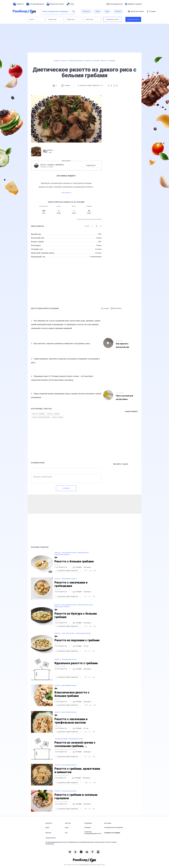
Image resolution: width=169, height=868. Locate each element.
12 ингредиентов (62, 646)
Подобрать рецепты (133, 19)
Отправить (66, 488)
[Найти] (74, 11)
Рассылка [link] (108, 823)
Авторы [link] (68, 823)
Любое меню (94, 19)
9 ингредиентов (62, 778)
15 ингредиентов (62, 804)
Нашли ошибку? (131, 411)
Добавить (133, 4)
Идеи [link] (47, 828)
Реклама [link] (88, 828)
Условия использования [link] (113, 828)
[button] (116, 308)
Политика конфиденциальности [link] (93, 833)
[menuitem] (18, 4)
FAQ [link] (66, 833)
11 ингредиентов (62, 567)
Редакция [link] (88, 823)
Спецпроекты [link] (51, 838)
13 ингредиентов (62, 623)
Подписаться (91, 166)
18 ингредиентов (62, 669)
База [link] (67, 828)
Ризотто (37, 19)
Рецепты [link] (49, 823)
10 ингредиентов (62, 592)
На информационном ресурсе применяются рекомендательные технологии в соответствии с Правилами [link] (81, 843)
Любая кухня (75, 19)
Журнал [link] (48, 833)
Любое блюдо (56, 19)
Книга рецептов (114, 4)
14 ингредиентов (62, 728)
